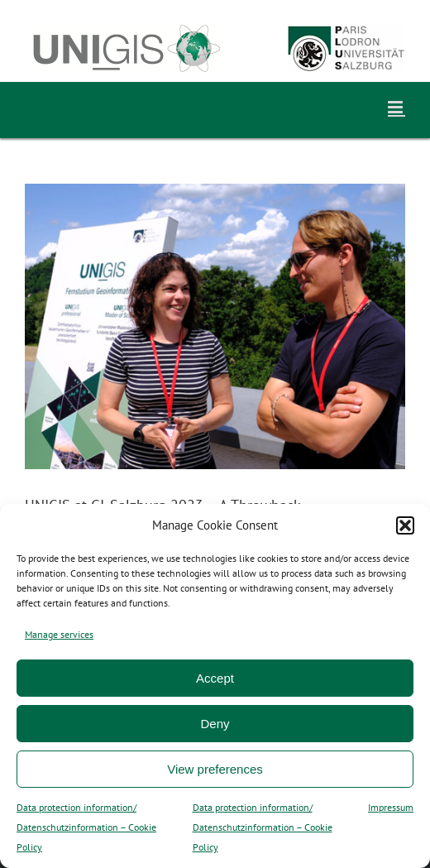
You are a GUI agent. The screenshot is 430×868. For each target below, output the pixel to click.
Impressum (391, 807)
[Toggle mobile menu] (397, 107)
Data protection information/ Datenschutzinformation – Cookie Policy (86, 827)
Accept (215, 678)
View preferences (215, 769)
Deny (215, 724)
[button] (405, 525)
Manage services (59, 634)
